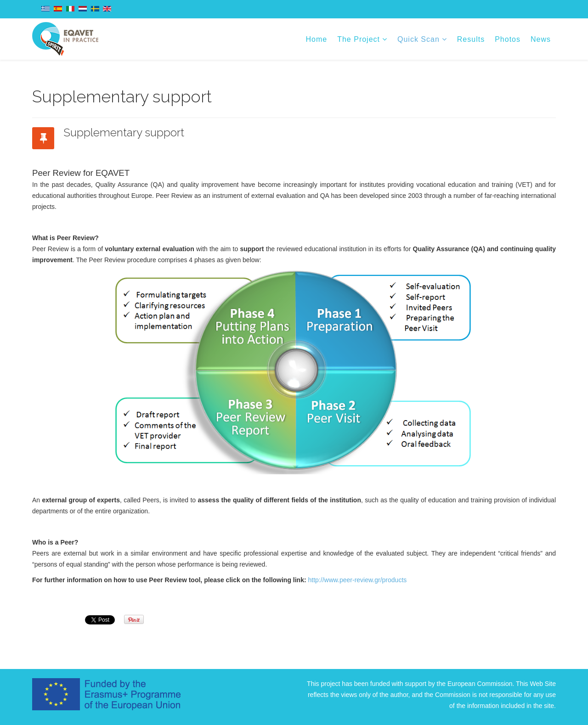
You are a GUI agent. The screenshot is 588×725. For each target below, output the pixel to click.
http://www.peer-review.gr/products (358, 580)
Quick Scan (418, 39)
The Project (359, 39)
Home (317, 39)
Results (471, 39)
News (541, 39)
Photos (508, 39)
